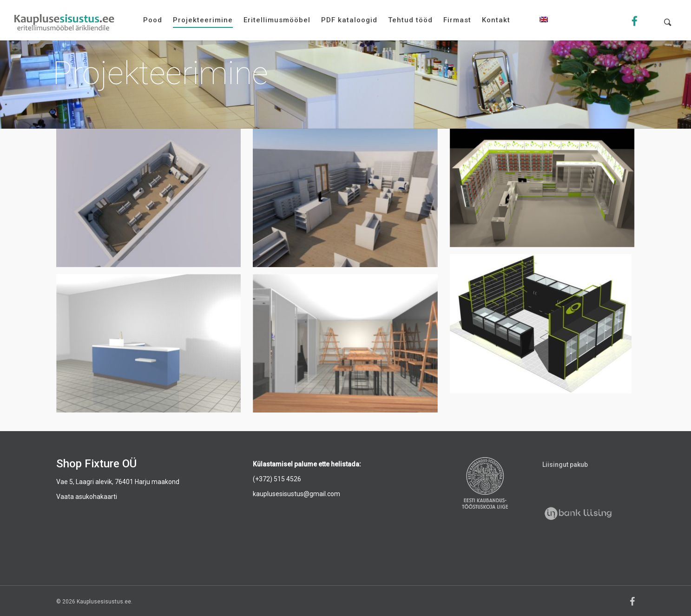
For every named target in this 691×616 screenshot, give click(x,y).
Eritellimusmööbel (277, 20)
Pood (153, 20)
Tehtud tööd (410, 20)
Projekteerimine (203, 20)
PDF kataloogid (349, 20)
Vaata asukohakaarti (87, 497)
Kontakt (496, 20)
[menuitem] (544, 27)
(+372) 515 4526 (277, 479)
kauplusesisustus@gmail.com (296, 494)
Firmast (457, 20)
